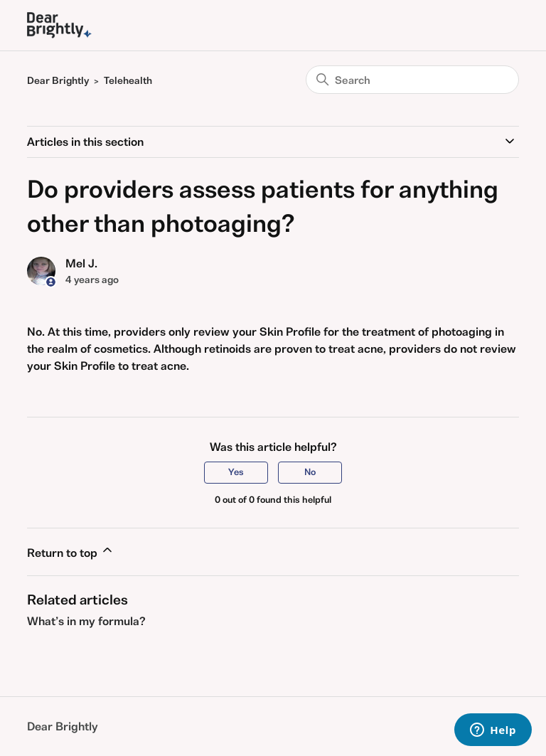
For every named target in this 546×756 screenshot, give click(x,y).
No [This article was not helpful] (310, 472)
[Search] (412, 80)
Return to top (71, 551)
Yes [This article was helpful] (236, 472)
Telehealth (128, 80)
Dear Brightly (58, 80)
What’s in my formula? (86, 621)
